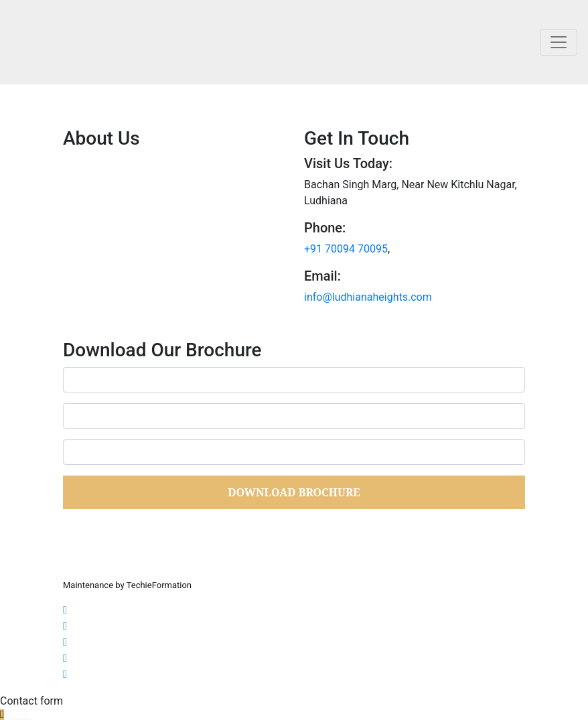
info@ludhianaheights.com (368, 297)
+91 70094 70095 (346, 249)
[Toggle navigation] (559, 42)
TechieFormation (159, 585)
